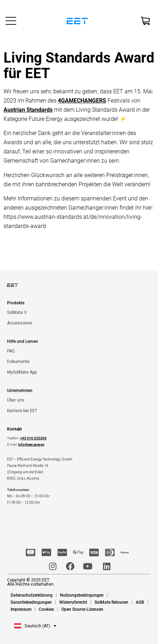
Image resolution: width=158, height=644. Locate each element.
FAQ (11, 351)
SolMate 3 (17, 312)
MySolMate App (22, 372)
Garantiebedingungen (31, 602)
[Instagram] (52, 566)
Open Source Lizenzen (82, 609)
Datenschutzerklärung (32, 595)
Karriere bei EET (22, 411)
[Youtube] (88, 566)
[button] (35, 626)
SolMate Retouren (111, 602)
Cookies (46, 609)
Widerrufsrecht (73, 602)
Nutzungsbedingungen (82, 595)
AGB (140, 602)
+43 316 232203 (33, 438)
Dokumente (18, 362)
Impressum (21, 609)
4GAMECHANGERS (82, 101)
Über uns (16, 400)
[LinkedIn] (106, 566)
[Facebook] (70, 566)
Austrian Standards (28, 110)
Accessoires (20, 323)
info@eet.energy (31, 444)
